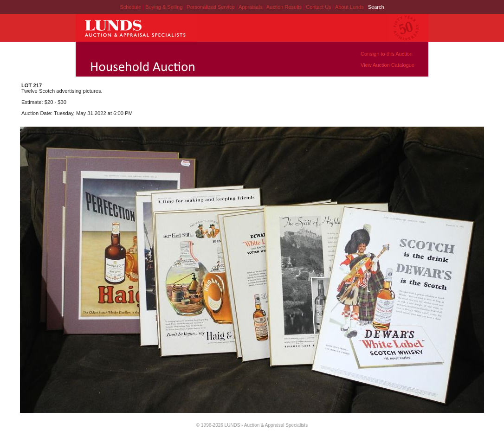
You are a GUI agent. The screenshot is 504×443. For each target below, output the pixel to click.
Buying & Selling (165, 7)
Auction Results (285, 7)
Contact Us (318, 7)
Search (376, 7)
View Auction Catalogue (388, 65)
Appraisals (251, 7)
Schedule (130, 7)
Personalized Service (211, 7)
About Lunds (350, 7)
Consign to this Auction (387, 54)
